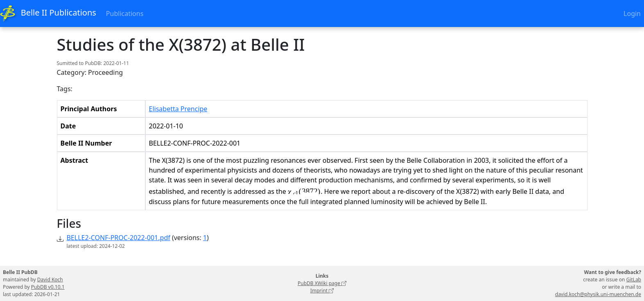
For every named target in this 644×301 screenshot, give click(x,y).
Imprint (322, 291)
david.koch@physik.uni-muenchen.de (598, 294)
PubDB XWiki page (322, 283)
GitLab (634, 280)
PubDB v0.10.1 (48, 287)
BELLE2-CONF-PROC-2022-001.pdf (119, 238)
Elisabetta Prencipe (178, 109)
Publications (125, 13)
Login (632, 13)
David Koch (50, 280)
